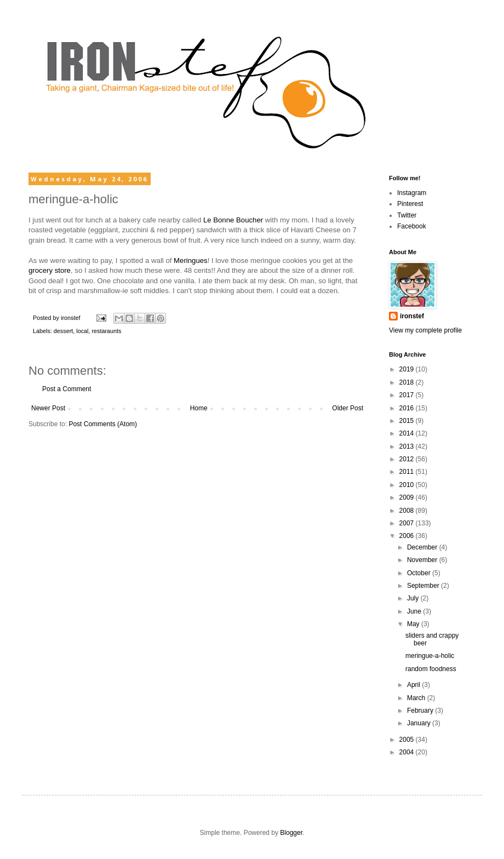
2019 (408, 369)
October (420, 573)
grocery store (50, 270)
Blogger (291, 833)
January (420, 723)
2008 (408, 511)
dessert (63, 331)
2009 (408, 497)
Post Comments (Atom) (103, 424)
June (415, 611)
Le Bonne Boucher (233, 220)
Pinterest (410, 204)
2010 (408, 485)
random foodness (431, 669)
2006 (408, 536)
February (421, 711)
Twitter (407, 215)
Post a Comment (67, 389)
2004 (408, 752)
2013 (408, 446)
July (414, 598)
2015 (408, 421)
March (417, 698)
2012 (408, 459)
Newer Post (48, 408)
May (414, 624)
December (423, 547)
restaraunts (106, 331)
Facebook (412, 226)
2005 (408, 740)
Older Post (348, 408)
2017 (408, 395)
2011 (408, 472)
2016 (408, 408)
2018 (408, 382)
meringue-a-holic (430, 656)
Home (199, 408)
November (423, 560)
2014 (408, 433)
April (414, 685)
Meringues (191, 260)
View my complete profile (425, 330)
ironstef (412, 316)
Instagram (412, 193)
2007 (408, 523)
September (424, 586)
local (82, 331)
